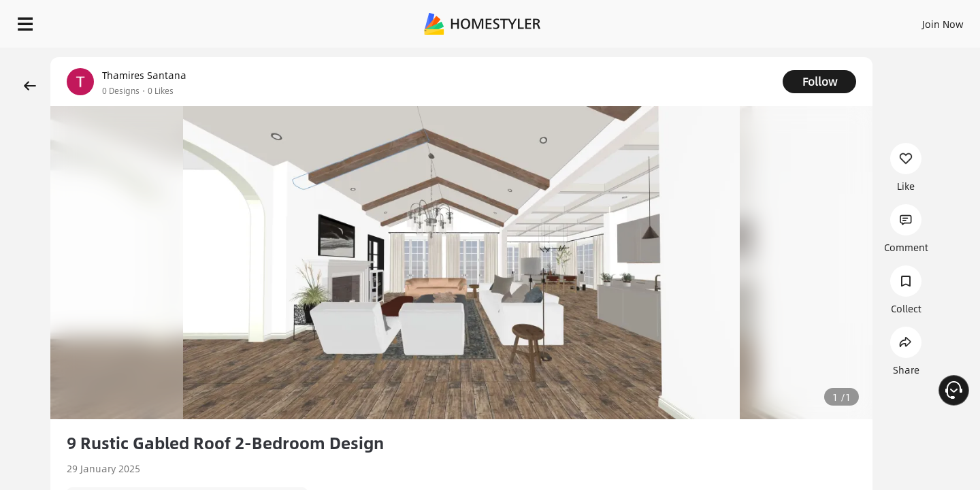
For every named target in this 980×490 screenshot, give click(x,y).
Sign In (729, 20)
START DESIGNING (912, 20)
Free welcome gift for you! (697, 57)
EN (826, 20)
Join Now (779, 20)
